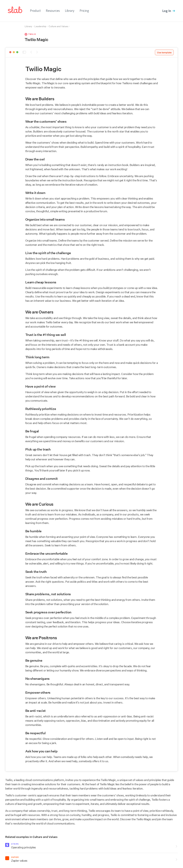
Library (70, 11)
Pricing (84, 11)
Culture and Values (58, 26)
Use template (164, 52)
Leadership (40, 26)
